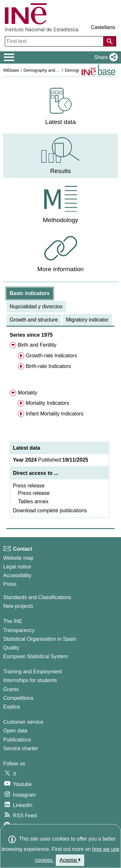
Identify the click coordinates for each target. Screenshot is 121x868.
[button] (105, 57)
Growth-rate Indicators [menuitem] (51, 356)
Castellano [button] (103, 27)
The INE (13, 621)
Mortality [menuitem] (27, 393)
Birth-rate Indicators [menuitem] (48, 366)
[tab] (30, 293)
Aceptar (70, 860)
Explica (12, 707)
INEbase (11, 70)
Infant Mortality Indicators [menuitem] (55, 414)
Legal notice (17, 567)
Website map (18, 558)
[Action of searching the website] (110, 41)
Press (10, 584)
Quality (11, 648)
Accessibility (17, 575)
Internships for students (30, 680)
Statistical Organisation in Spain (40, 639)
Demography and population (50, 70)
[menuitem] (60, 107)
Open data (15, 731)
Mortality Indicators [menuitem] (47, 403)
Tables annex (33, 501)
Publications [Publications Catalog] (17, 740)
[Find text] (55, 41)
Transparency (19, 630)
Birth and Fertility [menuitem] (37, 345)
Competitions (18, 698)
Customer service (23, 722)
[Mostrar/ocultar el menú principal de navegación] (9, 57)
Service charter (21, 748)
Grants (11, 689)
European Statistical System (35, 656)
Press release (29, 486)
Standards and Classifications (37, 597)
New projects (18, 606)
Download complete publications (50, 511)
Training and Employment (33, 672)
